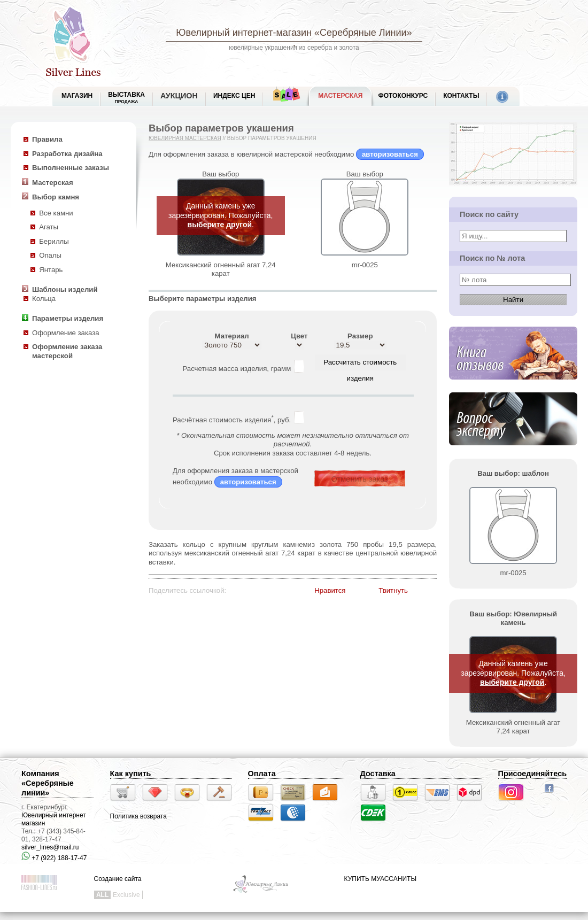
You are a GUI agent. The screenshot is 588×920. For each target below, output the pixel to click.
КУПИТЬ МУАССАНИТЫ (380, 879)
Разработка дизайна (67, 154)
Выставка (126, 98)
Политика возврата (138, 816)
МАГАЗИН (77, 96)
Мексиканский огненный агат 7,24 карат (221, 269)
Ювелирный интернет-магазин (244, 33)
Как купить (131, 774)
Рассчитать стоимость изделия (360, 364)
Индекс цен (234, 96)
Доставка (378, 774)
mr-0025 (365, 265)
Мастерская (340, 96)
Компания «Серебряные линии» (48, 783)
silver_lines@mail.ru (50, 847)
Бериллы (54, 241)
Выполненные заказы (71, 168)
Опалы (50, 255)
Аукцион (179, 96)
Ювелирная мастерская (185, 138)
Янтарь (51, 270)
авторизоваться (390, 154)
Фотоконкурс (403, 96)
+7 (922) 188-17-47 (54, 858)
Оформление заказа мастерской (67, 351)
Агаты (49, 227)
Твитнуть (393, 590)
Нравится (330, 590)
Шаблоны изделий (65, 289)
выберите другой (220, 225)
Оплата (262, 774)
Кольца (44, 299)
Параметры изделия (68, 318)
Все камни (56, 213)
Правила (47, 139)
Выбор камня (56, 197)
